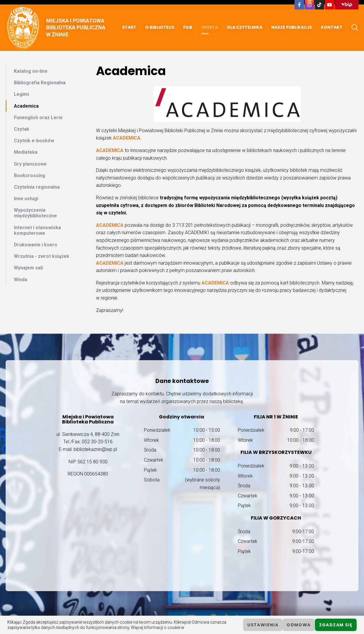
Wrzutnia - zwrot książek (42, 256)
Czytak (22, 129)
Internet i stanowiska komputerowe (37, 230)
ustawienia (263, 625)
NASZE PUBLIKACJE (292, 27)
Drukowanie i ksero (36, 245)
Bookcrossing (30, 176)
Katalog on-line (31, 71)
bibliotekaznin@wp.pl (95, 449)
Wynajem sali (28, 268)
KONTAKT (332, 27)
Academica (26, 106)
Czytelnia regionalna (37, 187)
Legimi (21, 94)
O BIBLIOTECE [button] (160, 27)
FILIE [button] (188, 27)
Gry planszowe (30, 164)
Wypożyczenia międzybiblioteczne (35, 213)
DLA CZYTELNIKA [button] (245, 27)
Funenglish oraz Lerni (38, 118)
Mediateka (26, 152)
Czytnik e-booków (34, 141)
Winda (21, 280)
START (129, 27)
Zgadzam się (336, 625)
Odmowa (299, 625)
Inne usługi (26, 199)
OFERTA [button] (210, 27)
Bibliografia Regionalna (40, 83)
